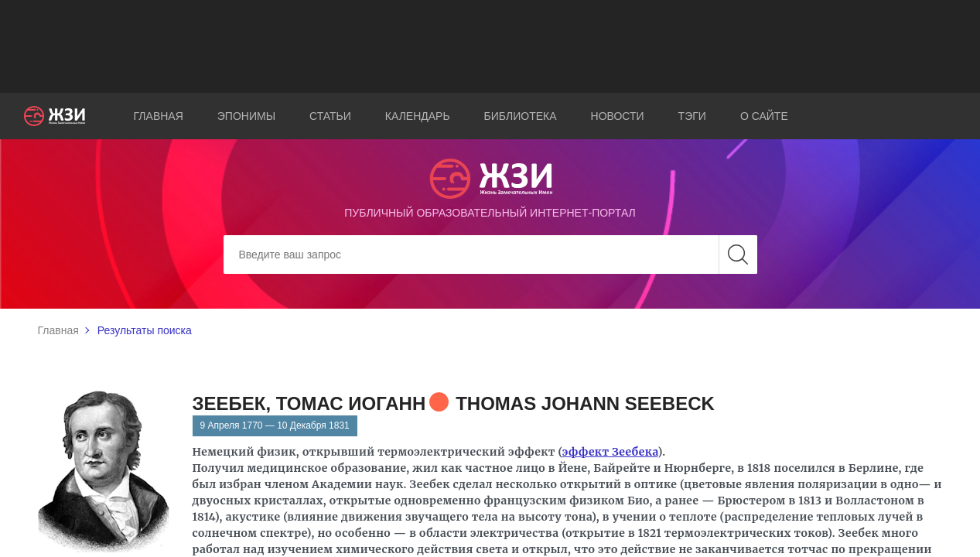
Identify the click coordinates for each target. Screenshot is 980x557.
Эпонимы (246, 116)
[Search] (490, 255)
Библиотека (521, 116)
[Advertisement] (490, 46)
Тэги (692, 116)
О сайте (764, 116)
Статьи (330, 116)
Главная (159, 116)
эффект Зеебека (610, 452)
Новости (618, 116)
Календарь (418, 116)
